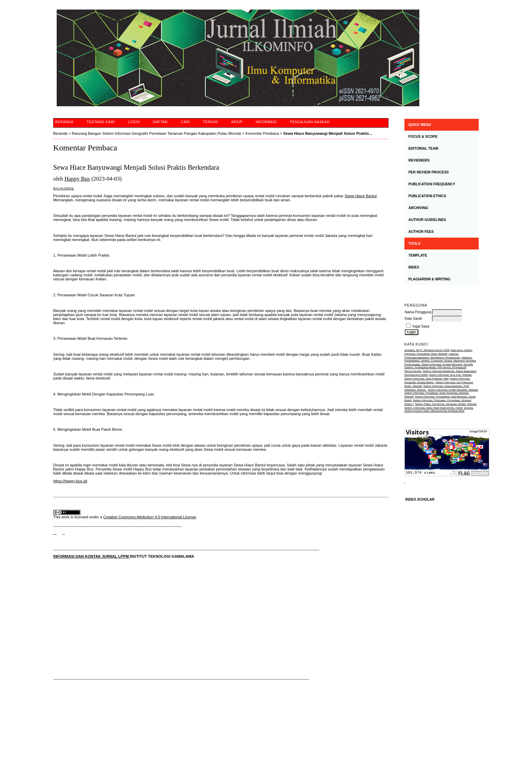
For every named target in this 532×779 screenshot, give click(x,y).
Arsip (237, 122)
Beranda (64, 122)
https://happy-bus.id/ (70, 481)
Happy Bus (77, 179)
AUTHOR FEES (421, 232)
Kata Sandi (413, 319)
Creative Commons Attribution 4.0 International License (150, 517)
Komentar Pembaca (262, 133)
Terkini (211, 122)
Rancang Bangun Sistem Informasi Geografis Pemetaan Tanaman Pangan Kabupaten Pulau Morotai (157, 133)
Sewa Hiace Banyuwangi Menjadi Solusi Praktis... (328, 133)
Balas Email (64, 188)
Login (134, 122)
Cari (185, 122)
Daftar (160, 122)
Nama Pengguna (418, 312)
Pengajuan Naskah (310, 122)
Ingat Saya (421, 326)
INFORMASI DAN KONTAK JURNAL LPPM (92, 556)
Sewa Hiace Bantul (361, 196)
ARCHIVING (418, 208)
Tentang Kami (101, 122)
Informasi (266, 122)
